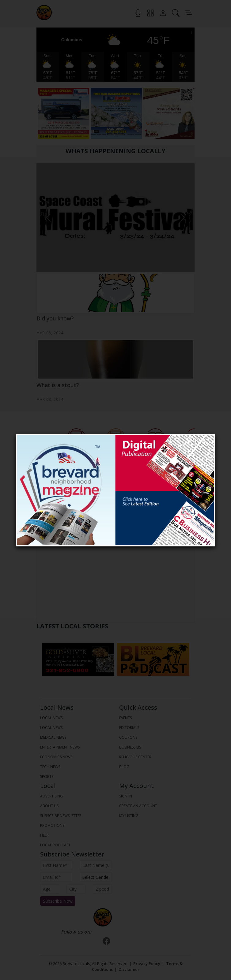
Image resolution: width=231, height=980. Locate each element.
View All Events (116, 529)
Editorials (129, 728)
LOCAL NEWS (51, 718)
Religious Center (135, 757)
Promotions (52, 825)
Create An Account (138, 806)
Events (125, 718)
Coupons (128, 737)
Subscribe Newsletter (61, 816)
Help (44, 835)
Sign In (126, 796)
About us (49, 806)
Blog (124, 767)
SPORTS (47, 777)
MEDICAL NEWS (53, 737)
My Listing (129, 816)
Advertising (51, 796)
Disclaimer (129, 969)
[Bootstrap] (103, 917)
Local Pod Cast (55, 845)
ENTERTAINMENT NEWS (60, 747)
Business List (131, 747)
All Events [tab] (116, 518)
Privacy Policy (147, 963)
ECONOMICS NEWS (56, 757)
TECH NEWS (50, 767)
